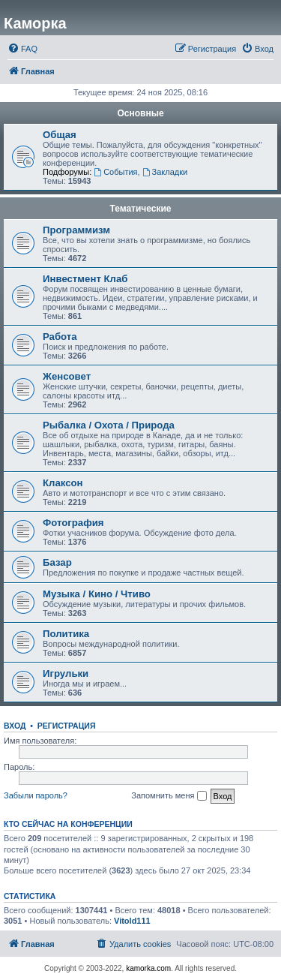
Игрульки (66, 673)
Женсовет (67, 376)
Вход (15, 726)
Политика (66, 634)
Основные (140, 113)
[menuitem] (22, 49)
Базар (57, 562)
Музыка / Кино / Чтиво (97, 594)
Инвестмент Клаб (85, 279)
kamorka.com (148, 968)
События (115, 172)
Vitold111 (132, 921)
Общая (60, 135)
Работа (60, 337)
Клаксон (63, 483)
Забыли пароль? (36, 795)
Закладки (165, 172)
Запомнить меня (169, 796)
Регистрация (67, 726)
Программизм (76, 230)
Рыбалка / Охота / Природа (109, 425)
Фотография (73, 523)
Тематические (140, 209)
